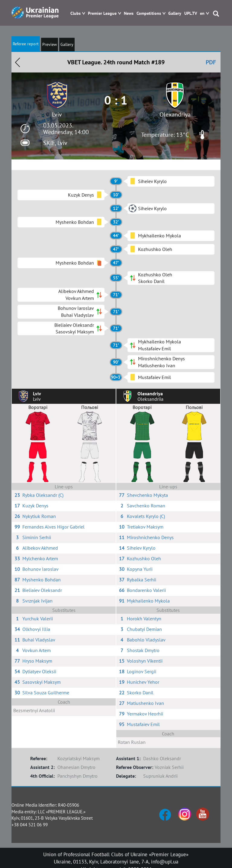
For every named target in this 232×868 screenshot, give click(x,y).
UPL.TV (191, 13)
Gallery (175, 13)
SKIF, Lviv (55, 143)
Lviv (57, 114)
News (129, 13)
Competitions (149, 13)
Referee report (26, 44)
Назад (18, 62)
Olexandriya (175, 114)
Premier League (102, 13)
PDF (211, 62)
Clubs (76, 13)
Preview (50, 44)
